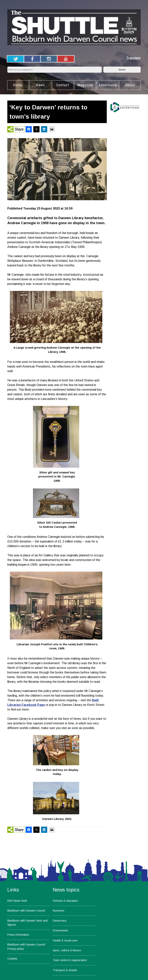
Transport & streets (65, 970)
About (130, 85)
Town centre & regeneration (70, 960)
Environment (60, 930)
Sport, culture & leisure (67, 950)
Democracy (60, 921)
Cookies (12, 959)
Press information (18, 935)
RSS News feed (17, 901)
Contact (63, 85)
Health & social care (65, 940)
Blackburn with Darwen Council (26, 911)
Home (18, 85)
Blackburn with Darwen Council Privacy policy (26, 947)
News (40, 85)
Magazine (85, 85)
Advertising (108, 85)
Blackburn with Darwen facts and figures (27, 923)
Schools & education (65, 901)
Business (59, 911)
